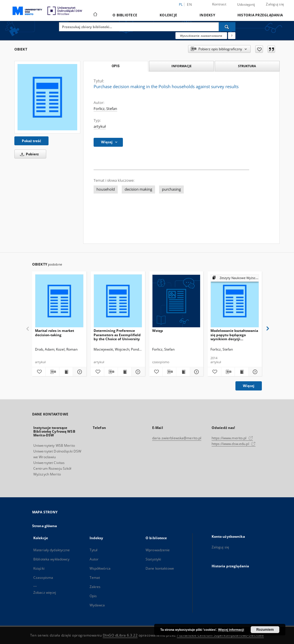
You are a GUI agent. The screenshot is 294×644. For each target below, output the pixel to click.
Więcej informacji (231, 630)
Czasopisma (43, 578)
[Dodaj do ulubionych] (259, 49)
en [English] (189, 4)
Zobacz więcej (45, 592)
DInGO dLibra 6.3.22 (120, 635)
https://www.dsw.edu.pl (234, 444)
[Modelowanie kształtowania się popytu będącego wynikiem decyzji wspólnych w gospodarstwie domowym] (235, 301)
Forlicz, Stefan (105, 109)
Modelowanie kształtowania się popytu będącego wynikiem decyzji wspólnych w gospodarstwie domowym (234, 335)
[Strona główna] (95, 15)
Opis (93, 596)
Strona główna (45, 526)
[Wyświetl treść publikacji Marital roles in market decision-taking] (66, 372)
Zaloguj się (275, 4)
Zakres (95, 587)
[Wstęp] (176, 301)
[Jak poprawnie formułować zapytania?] (232, 36)
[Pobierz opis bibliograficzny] (52, 372)
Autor (94, 559)
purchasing (171, 189)
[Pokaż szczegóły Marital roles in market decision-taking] (79, 372)
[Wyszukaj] (227, 27)
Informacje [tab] (181, 66)
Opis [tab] (116, 66)
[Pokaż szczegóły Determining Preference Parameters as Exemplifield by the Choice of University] (137, 372)
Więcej (249, 386)
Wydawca (97, 605)
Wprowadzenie (158, 550)
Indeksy (207, 15)
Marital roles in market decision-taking (55, 333)
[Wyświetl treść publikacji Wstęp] (183, 372)
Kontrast (219, 4)
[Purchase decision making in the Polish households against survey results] (47, 97)
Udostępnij (246, 5)
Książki (39, 568)
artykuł (100, 126)
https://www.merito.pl (232, 438)
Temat (95, 578)
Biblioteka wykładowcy (52, 559)
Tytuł (94, 550)
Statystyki (153, 559)
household (106, 189)
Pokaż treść (31, 141)
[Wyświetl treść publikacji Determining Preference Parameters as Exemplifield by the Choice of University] (125, 372)
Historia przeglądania (260, 15)
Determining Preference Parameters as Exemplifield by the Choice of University (117, 335)
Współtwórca (100, 568)
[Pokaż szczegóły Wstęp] (196, 372)
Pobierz (28, 154)
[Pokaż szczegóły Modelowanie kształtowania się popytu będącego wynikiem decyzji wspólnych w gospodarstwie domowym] (254, 372)
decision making (138, 189)
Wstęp (158, 331)
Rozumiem (265, 630)
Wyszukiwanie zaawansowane (201, 36)
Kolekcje (168, 15)
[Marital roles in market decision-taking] (59, 301)
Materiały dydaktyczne (52, 550)
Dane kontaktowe (160, 568)
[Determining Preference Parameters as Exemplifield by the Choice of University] (118, 301)
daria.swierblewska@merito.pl (177, 438)
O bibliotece (125, 15)
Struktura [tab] (247, 66)
